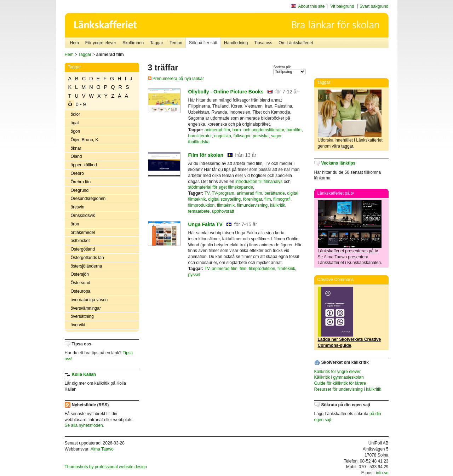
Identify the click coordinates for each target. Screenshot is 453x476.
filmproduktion (202, 205)
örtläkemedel (83, 233)
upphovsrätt (223, 211)
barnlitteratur (200, 136)
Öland (76, 156)
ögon (76, 131)
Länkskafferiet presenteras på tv (348, 251)
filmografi (282, 199)
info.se (382, 473)
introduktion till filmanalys (259, 182)
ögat (75, 123)
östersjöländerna (87, 266)
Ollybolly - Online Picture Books (226, 92)
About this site (311, 6)
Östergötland (83, 249)
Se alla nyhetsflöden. (84, 425)
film (268, 199)
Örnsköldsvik (83, 216)
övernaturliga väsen (89, 300)
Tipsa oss (263, 43)
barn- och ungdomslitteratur (258, 130)
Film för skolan (206, 155)
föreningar (253, 199)
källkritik (278, 205)
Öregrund (80, 190)
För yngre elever (101, 43)
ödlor (76, 114)
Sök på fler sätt (203, 43)
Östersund (81, 283)
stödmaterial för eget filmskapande (221, 187)
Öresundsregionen (88, 199)
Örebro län (81, 182)
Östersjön (80, 274)
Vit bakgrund (342, 6)
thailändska (199, 142)
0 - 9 (81, 104)
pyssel (194, 275)
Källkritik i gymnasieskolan (339, 377)
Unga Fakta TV (205, 224)
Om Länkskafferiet (296, 43)
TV (207, 193)
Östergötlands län (87, 258)
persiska (261, 136)
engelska (223, 136)
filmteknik (226, 205)
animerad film (217, 130)
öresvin (78, 207)
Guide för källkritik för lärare (340, 383)
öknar (76, 148)
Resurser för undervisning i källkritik (348, 389)
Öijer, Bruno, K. (85, 140)
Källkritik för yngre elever (337, 372)
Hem (74, 43)
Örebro (77, 173)
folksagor (242, 136)
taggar (347, 146)
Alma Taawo (102, 449)
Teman (176, 43)
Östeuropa (81, 291)
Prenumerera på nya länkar (176, 79)
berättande (274, 193)
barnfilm (294, 130)
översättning (82, 316)
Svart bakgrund (374, 6)
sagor (276, 136)
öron (75, 224)
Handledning (236, 43)
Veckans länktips (339, 163)
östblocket (80, 241)
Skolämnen (133, 43)
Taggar (157, 43)
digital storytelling (224, 199)
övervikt (78, 325)
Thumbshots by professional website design (106, 467)
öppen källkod (84, 165)
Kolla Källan (84, 374)
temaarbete (199, 211)
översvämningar (86, 308)
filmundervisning (253, 205)
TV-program (223, 193)
